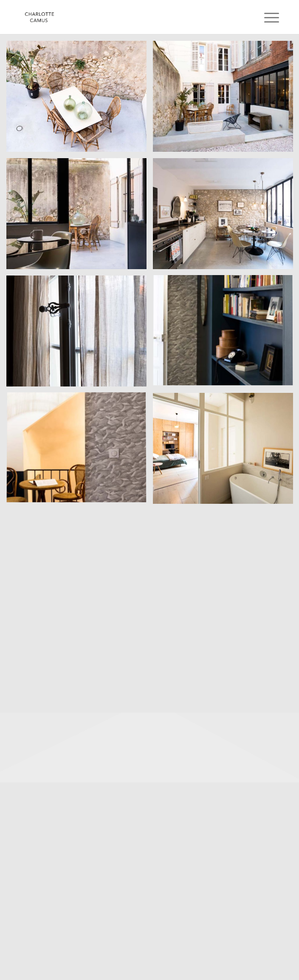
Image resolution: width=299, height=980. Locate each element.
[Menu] (265, 18)
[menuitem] (265, 18)
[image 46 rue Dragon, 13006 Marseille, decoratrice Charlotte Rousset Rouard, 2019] (80, 99)
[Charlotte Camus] (124, 17)
